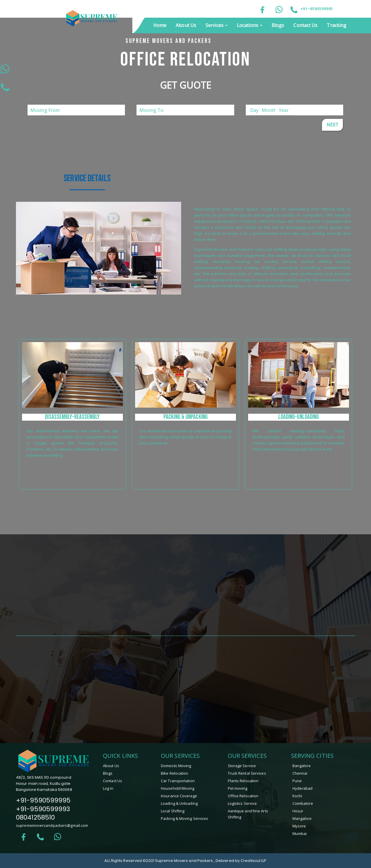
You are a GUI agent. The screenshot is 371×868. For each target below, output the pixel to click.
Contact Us (305, 25)
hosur (298, 811)
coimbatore (303, 803)
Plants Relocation (243, 781)
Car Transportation (178, 781)
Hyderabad (303, 788)
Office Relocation (243, 796)
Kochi (297, 796)
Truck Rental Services (247, 773)
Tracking (337, 25)
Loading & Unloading (179, 803)
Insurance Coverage (179, 796)
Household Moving (178, 788)
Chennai (300, 773)
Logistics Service (242, 803)
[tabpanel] (72, 414)
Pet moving (238, 788)
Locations (250, 25)
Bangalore (302, 766)
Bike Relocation (175, 773)
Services (217, 25)
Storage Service (242, 766)
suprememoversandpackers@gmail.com (52, 825)
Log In (108, 788)
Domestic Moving (176, 766)
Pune (297, 781)
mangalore (302, 818)
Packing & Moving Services (185, 818)
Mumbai (300, 834)
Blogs (278, 25)
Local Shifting (173, 811)
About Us (186, 25)
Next (332, 125)
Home (160, 25)
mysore (299, 826)
